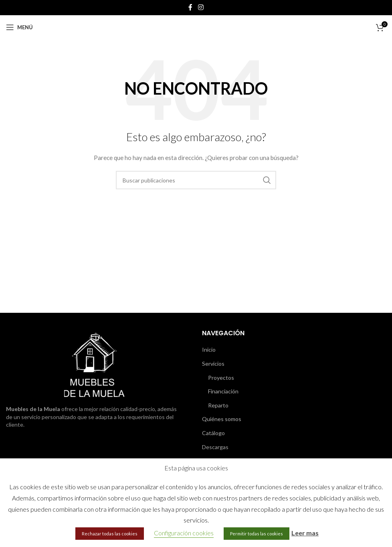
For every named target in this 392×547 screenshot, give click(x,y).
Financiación (223, 391)
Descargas (215, 447)
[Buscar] (196, 180)
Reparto (218, 405)
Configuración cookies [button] (184, 533)
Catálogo (213, 433)
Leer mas (305, 533)
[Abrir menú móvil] (19, 27)
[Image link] (94, 364)
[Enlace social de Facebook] (190, 7)
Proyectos (221, 378)
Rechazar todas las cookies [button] (110, 534)
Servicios (213, 364)
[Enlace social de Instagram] (201, 7)
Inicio (209, 349)
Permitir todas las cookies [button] (257, 534)
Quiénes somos (222, 419)
